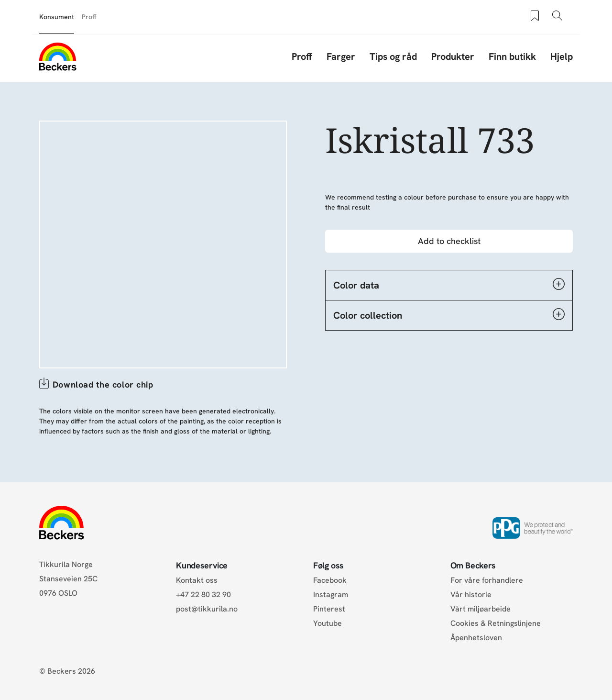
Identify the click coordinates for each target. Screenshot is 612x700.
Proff (89, 17)
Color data (449, 285)
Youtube (328, 623)
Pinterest (329, 609)
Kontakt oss (197, 580)
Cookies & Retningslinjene (496, 623)
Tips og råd (393, 56)
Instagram (331, 594)
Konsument (57, 17)
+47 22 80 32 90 (203, 594)
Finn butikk (512, 56)
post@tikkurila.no (207, 609)
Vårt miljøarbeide (481, 609)
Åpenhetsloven (476, 638)
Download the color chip (103, 384)
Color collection (449, 315)
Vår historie (471, 594)
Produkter (453, 56)
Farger (341, 56)
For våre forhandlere (487, 580)
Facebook (330, 580)
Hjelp (562, 56)
